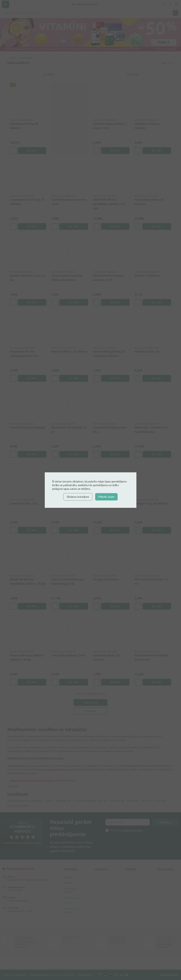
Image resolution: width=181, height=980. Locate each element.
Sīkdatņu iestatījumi (78, 497)
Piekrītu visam (106, 497)
